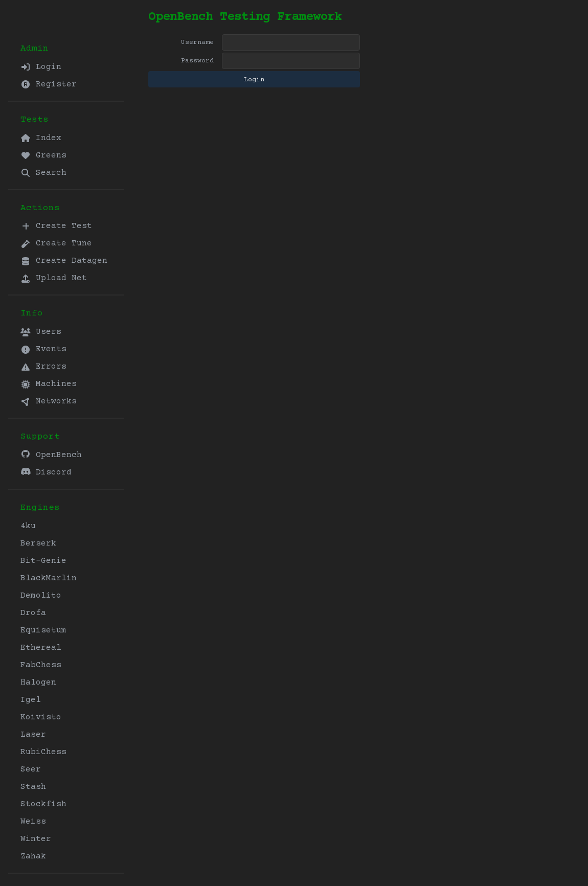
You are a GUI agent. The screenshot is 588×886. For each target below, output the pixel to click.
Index (41, 138)
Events (43, 349)
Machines (49, 384)
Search (43, 173)
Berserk (38, 543)
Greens (43, 155)
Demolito (41, 596)
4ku (28, 526)
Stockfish (43, 804)
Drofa (33, 613)
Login (41, 67)
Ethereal (41, 648)
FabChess (41, 665)
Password (197, 61)
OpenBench (51, 455)
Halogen (38, 683)
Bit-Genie (43, 561)
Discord (46, 472)
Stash (33, 787)
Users (41, 332)
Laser (33, 735)
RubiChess (43, 752)
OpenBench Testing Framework (245, 17)
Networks (49, 401)
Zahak (33, 856)
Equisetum (43, 630)
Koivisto (41, 717)
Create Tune (56, 243)
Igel (31, 700)
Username (197, 42)
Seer (31, 769)
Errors (43, 367)
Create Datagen (64, 261)
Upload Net (54, 278)
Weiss (33, 822)
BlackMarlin (49, 578)
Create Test (56, 226)
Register (49, 84)
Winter (36, 839)
